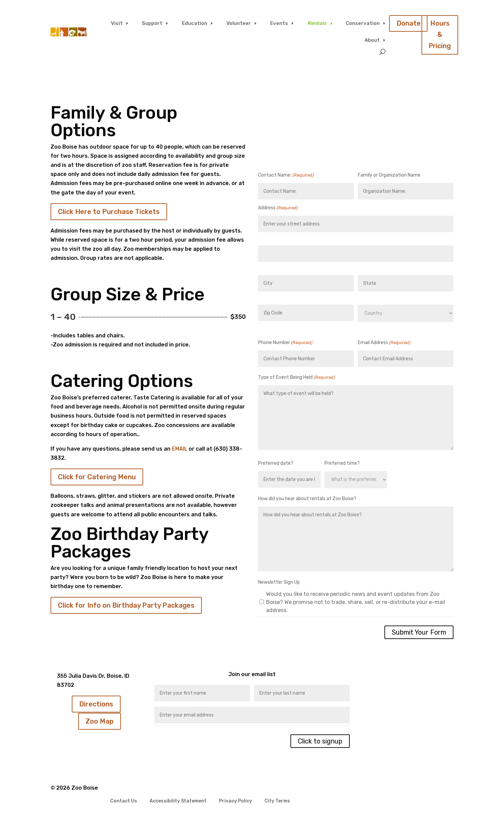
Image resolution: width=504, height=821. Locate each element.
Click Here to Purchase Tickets (109, 212)
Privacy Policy (235, 801)
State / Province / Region (384, 297)
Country (366, 328)
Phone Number (285, 343)
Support (152, 23)
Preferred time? (342, 463)
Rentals (317, 23)
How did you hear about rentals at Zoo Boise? (307, 499)
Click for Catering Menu (97, 477)
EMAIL (180, 449)
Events (279, 23)
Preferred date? (276, 463)
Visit (117, 23)
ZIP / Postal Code (276, 327)
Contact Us (124, 801)
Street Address (274, 238)
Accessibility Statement (178, 801)
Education (195, 23)
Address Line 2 (274, 268)
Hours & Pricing (440, 35)
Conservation (363, 23)
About (372, 40)
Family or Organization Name (389, 175)
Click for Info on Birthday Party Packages (126, 605)
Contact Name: (286, 175)
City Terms (277, 801)
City (262, 297)
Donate (409, 24)
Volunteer (239, 23)
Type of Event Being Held (296, 377)
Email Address (384, 343)
